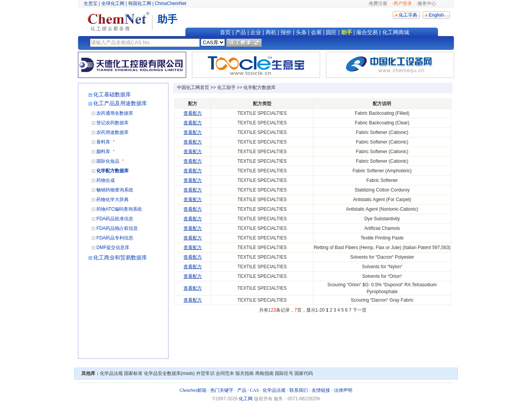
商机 (271, 32)
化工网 (246, 399)
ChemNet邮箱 (193, 390)
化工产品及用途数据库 (120, 103)
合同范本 (225, 373)
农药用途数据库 (112, 132)
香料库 (103, 142)
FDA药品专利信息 (115, 238)
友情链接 (321, 390)
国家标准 (133, 373)
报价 (286, 32)
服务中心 (427, 3)
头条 (301, 32)
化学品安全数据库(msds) (169, 373)
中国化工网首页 (193, 87)
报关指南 (245, 373)
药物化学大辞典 (112, 200)
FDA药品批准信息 (115, 219)
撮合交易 (367, 32)
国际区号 (284, 373)
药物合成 (106, 180)
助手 (347, 32)
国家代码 (304, 373)
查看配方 (193, 113)
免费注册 (378, 3)
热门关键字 (222, 390)
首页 (225, 32)
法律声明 (343, 390)
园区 (331, 32)
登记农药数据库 (112, 123)
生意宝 (91, 3)
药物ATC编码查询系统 (119, 209)
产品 (241, 32)
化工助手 (226, 87)
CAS (254, 390)
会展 (316, 32)
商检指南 (264, 373)
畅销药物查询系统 (115, 190)
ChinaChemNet (170, 3)
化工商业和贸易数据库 (120, 257)
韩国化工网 (140, 3)
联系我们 (299, 390)
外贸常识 (205, 373)
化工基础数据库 (112, 94)
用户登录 (403, 3)
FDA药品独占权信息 (117, 228)
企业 (256, 32)
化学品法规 (111, 373)
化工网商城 (396, 32)
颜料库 (103, 152)
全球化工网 (113, 3)
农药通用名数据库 (115, 113)
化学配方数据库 (112, 171)
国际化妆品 (108, 161)
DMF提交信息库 (113, 248)
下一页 (360, 310)
